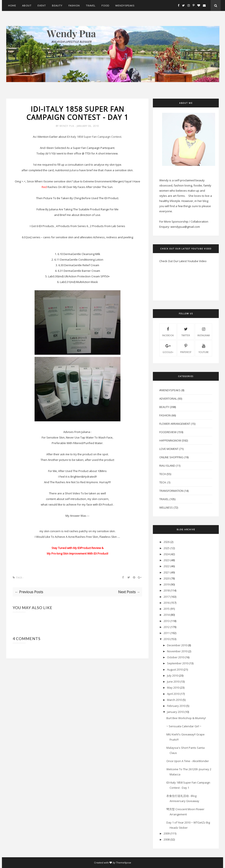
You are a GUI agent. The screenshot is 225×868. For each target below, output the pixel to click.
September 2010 (178, 663)
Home (12, 5)
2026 (167, 542)
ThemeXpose (124, 863)
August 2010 (175, 669)
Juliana (74, 170)
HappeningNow (170, 440)
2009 (167, 833)
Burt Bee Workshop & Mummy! (186, 718)
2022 (167, 566)
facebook (168, 331)
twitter (186, 331)
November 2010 (177, 651)
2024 (167, 554)
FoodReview (168, 432)
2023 (167, 560)
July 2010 (173, 675)
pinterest (186, 348)
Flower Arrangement (175, 424)
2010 (167, 639)
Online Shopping (171, 457)
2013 (167, 621)
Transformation (171, 491)
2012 (167, 627)
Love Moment (169, 449)
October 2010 (176, 657)
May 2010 (173, 688)
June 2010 (173, 682)
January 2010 (175, 712)
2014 (167, 615)
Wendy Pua (67, 126)
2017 (167, 597)
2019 (167, 584)
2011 (167, 633)
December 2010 (177, 645)
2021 (167, 572)
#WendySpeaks (170, 390)
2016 (167, 603)
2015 (167, 609)
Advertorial (168, 399)
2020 (167, 578)
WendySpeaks (125, 5)
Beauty (57, 5)
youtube (204, 348)
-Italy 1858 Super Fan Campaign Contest (94, 137)
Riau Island (167, 466)
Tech (163, 474)
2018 (167, 590)
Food (105, 5)
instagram (204, 331)
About (27, 5)
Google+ (168, 348)
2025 (167, 548)
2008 (167, 839)
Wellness (166, 507)
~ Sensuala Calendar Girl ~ (184, 726)
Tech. (163, 482)
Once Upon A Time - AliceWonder (188, 761)
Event (42, 5)
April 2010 (173, 694)
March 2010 (174, 700)
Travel (91, 5)
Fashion (74, 5)
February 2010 (176, 706)
